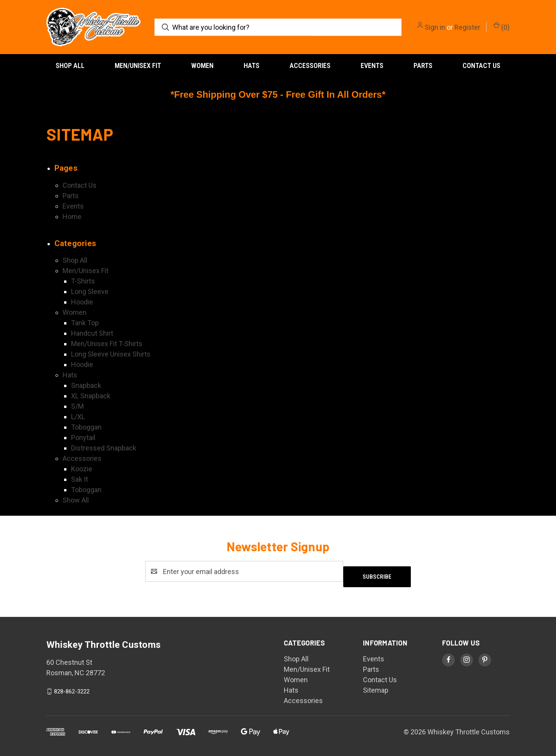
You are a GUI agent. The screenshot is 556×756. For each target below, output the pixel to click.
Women (202, 65)
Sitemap (376, 685)
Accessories (310, 65)
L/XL (78, 417)
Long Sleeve (90, 291)
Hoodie (82, 302)
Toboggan (86, 427)
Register (467, 27)
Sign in (435, 27)
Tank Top (85, 323)
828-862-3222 (72, 686)
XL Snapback (91, 396)
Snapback (86, 385)
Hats (252, 65)
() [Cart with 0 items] (502, 27)
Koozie (82, 469)
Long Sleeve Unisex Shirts (111, 354)
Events (372, 65)
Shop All (70, 65)
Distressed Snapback (104, 448)
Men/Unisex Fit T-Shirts (107, 344)
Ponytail (83, 437)
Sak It (80, 479)
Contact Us (481, 65)
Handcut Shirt (92, 333)
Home (72, 217)
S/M (77, 406)
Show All (76, 500)
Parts (423, 65)
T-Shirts (83, 281)
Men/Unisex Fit (138, 65)
